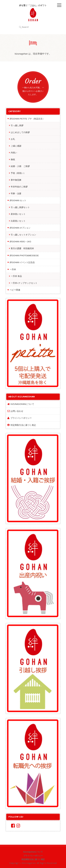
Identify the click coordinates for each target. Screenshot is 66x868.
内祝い (14, 153)
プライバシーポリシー (21, 418)
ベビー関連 (15, 290)
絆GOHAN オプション (20, 228)
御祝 (13, 159)
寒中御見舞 (16, 180)
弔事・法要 (16, 193)
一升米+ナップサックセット (24, 283)
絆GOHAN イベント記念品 (22, 262)
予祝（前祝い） (18, 173)
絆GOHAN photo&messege (24, 255)
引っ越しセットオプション (23, 235)
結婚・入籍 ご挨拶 (20, 166)
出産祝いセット (18, 221)
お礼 (13, 139)
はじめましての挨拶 (20, 132)
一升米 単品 (16, 276)
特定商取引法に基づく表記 (23, 425)
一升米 (13, 269)
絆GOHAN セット (18, 200)
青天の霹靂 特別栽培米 (22, 248)
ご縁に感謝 (16, 146)
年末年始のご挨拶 (19, 187)
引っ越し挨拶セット (20, 207)
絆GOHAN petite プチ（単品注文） (27, 119)
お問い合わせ (17, 411)
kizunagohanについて (22, 404)
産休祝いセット (18, 214)
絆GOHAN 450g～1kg (20, 241)
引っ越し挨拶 (17, 125)
